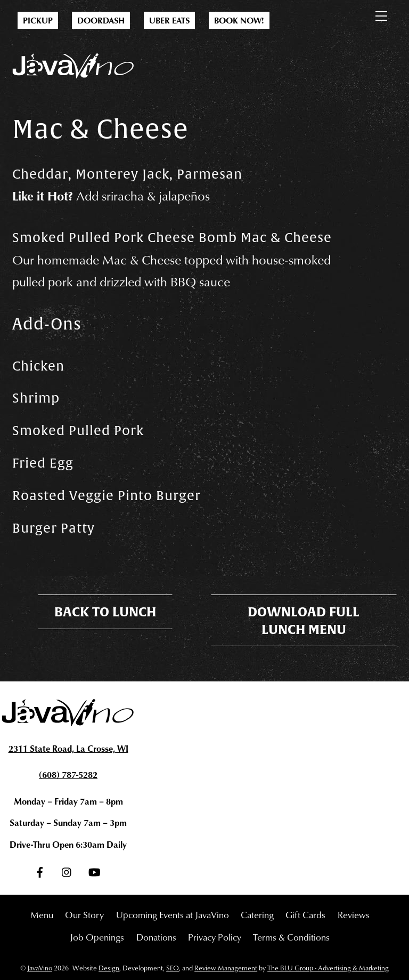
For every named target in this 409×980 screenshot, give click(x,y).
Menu (42, 914)
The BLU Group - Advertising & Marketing (328, 968)
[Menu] (381, 14)
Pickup (38, 20)
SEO (173, 968)
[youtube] (94, 869)
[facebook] (40, 869)
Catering (257, 914)
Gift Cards (305, 914)
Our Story (84, 914)
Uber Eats (169, 20)
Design (109, 968)
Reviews (354, 914)
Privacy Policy (215, 937)
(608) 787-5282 (68, 774)
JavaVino (40, 968)
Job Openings (97, 937)
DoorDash (101, 20)
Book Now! (239, 20)
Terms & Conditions (291, 937)
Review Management (226, 968)
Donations (156, 937)
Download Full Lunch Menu (304, 620)
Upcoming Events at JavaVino (173, 914)
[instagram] (67, 869)
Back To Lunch (105, 612)
